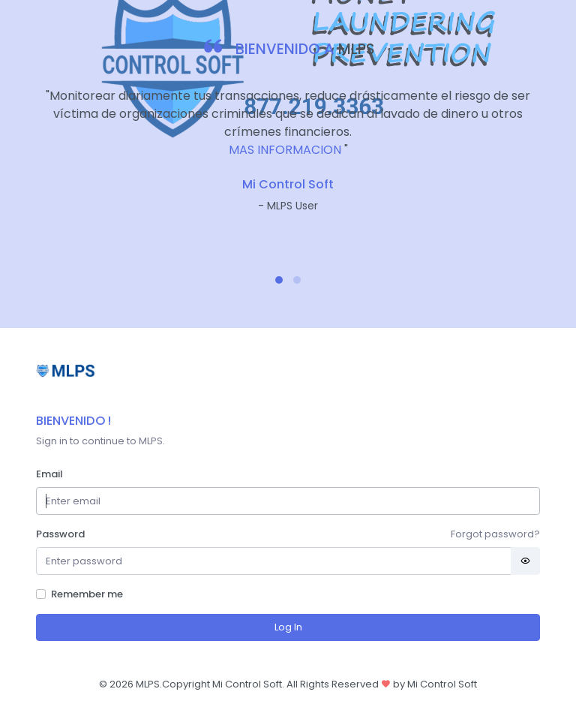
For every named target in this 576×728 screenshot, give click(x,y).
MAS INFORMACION (285, 150)
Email (49, 474)
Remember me (87, 594)
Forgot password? (495, 534)
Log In (288, 627)
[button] (279, 280)
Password (60, 534)
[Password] (274, 561)
